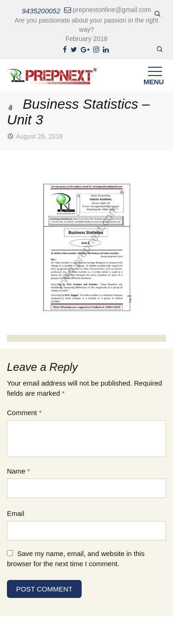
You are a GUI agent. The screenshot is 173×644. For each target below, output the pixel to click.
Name (18, 471)
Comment (24, 413)
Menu (154, 78)
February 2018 (86, 39)
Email (16, 513)
